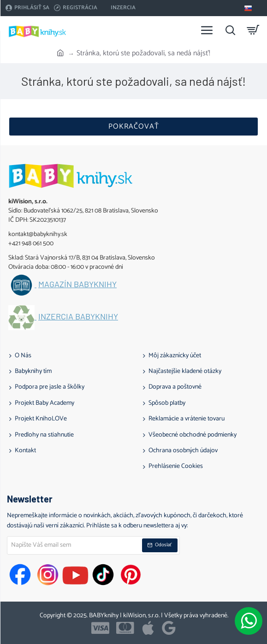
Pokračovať (134, 127)
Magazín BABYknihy (77, 284)
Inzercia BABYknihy (78, 317)
